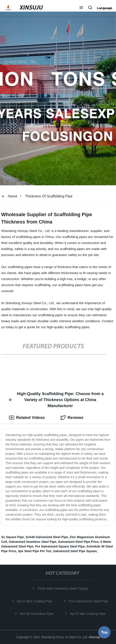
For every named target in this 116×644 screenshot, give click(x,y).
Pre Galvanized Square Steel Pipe (60, 546)
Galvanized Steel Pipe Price (78, 542)
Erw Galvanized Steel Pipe (89, 601)
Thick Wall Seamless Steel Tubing (63, 588)
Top (104, 632)
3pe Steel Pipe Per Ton (35, 551)
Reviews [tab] (72, 418)
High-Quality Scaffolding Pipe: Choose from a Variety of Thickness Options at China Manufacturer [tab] (56, 400)
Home (13, 196)
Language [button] (105, 8)
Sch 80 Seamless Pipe (37, 614)
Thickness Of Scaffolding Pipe (49, 196)
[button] (81, 8)
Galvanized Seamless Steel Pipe (32, 542)
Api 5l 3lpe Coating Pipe (35, 601)
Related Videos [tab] (27, 418)
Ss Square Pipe (12, 537)
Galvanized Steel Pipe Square (75, 551)
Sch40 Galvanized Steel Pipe (47, 537)
